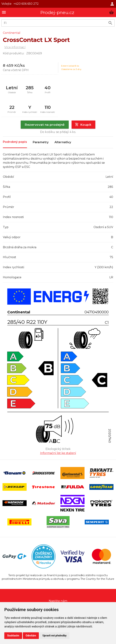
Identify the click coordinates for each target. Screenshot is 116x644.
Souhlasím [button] (13, 636)
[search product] (110, 23)
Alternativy (63, 142)
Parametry (41, 142)
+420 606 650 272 (26, 4)
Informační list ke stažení (58, 453)
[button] (111, 12)
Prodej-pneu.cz (57, 12)
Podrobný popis (15, 142)
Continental (12, 33)
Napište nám (58, 601)
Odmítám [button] (31, 636)
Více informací (15, 47)
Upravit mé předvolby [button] (54, 636)
